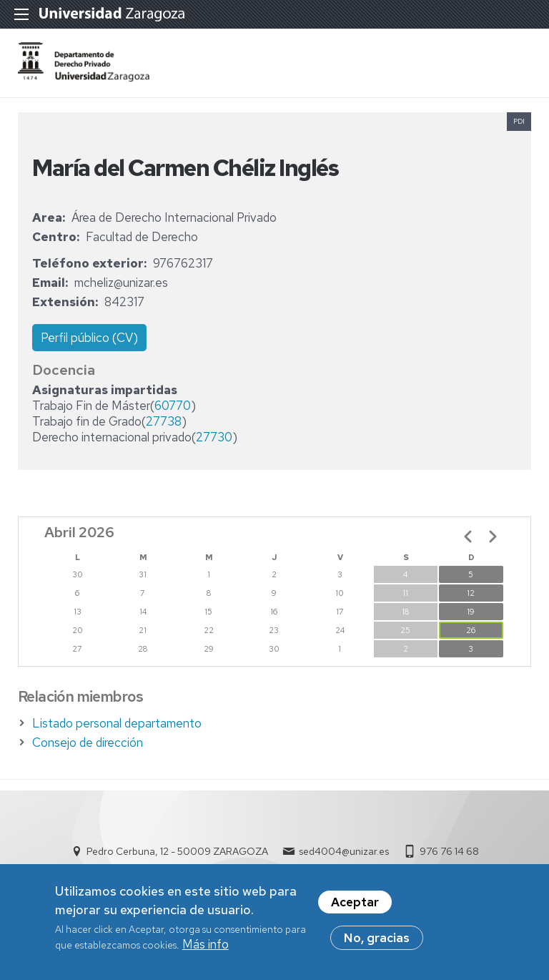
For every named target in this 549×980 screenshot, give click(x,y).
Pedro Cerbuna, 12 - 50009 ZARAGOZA (177, 851)
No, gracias (377, 938)
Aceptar (355, 902)
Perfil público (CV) (89, 338)
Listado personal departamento (117, 723)
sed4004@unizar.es (344, 851)
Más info (206, 944)
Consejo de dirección (88, 743)
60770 (173, 406)
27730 (214, 437)
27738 (164, 421)
